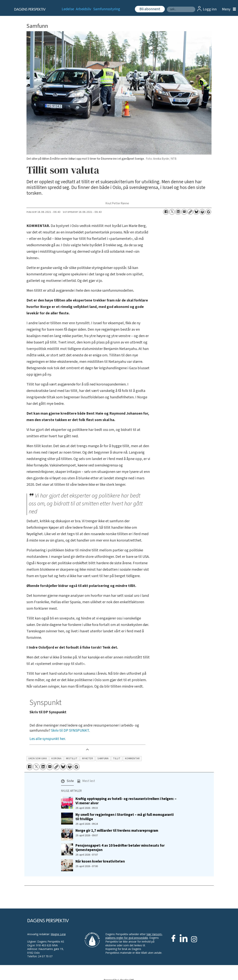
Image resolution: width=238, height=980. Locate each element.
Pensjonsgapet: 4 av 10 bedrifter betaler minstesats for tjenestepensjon (120, 848)
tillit (117, 758)
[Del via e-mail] (184, 212)
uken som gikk (38, 758)
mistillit (72, 758)
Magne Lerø (58, 934)
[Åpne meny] (228, 9)
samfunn (103, 758)
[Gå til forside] (29, 9)
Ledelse (68, 9)
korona (56, 758)
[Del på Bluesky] (196, 212)
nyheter (88, 758)
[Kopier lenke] (190, 212)
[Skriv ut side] (202, 212)
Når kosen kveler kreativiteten (100, 861)
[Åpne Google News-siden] (208, 212)
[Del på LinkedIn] (178, 212)
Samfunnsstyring (107, 9)
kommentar (132, 758)
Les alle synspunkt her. (48, 739)
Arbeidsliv (84, 9)
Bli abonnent (150, 9)
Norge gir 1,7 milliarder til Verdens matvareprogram (117, 831)
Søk (167, 7)
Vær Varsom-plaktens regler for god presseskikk (134, 936)
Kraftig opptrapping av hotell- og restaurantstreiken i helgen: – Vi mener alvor (126, 801)
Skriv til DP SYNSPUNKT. (70, 731)
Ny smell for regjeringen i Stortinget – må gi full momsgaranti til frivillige (125, 817)
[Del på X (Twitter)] (172, 212)
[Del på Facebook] (166, 212)
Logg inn (210, 9)
